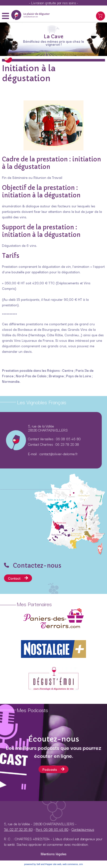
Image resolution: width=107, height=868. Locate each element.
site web (57, 864)
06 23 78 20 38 (67, 444)
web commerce (70, 864)
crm (81, 864)
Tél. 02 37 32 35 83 (18, 829)
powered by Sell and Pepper (38, 864)
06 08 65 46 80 (68, 439)
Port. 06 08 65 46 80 (52, 829)
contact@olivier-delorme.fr (59, 454)
